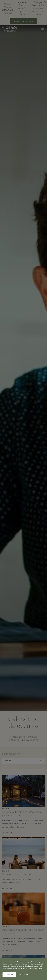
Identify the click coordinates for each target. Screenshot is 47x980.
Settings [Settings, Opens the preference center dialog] (24, 975)
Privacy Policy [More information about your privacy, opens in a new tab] (37, 968)
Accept (9, 975)
